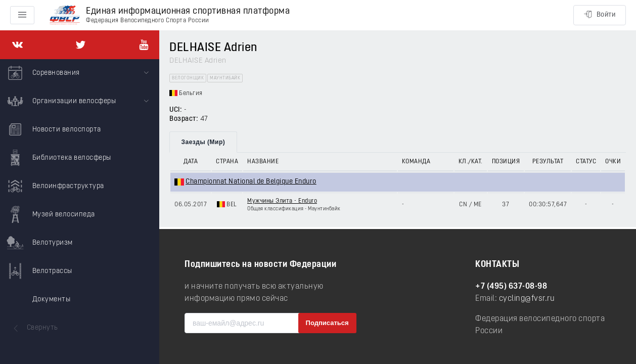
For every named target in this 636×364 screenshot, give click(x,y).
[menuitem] (80, 73)
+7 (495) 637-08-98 (511, 287)
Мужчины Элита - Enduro (282, 201)
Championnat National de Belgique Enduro (251, 182)
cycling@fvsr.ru (527, 299)
